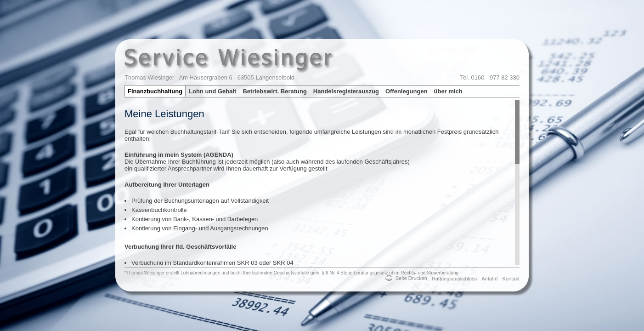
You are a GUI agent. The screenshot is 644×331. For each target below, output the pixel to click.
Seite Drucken (411, 278)
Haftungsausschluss (454, 279)
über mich (448, 91)
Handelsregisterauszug (346, 91)
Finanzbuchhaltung (155, 91)
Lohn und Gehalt (212, 91)
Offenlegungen (407, 91)
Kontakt (511, 279)
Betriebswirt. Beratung (274, 91)
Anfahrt (489, 279)
